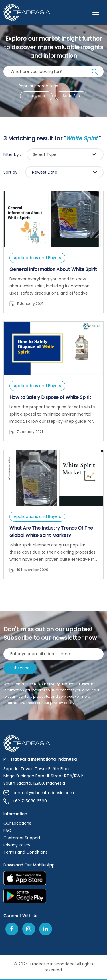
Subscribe (20, 668)
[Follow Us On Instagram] (29, 929)
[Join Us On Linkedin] (46, 929)
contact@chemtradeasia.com (39, 793)
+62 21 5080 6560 (25, 801)
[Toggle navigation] (96, 12)
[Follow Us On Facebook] (12, 929)
